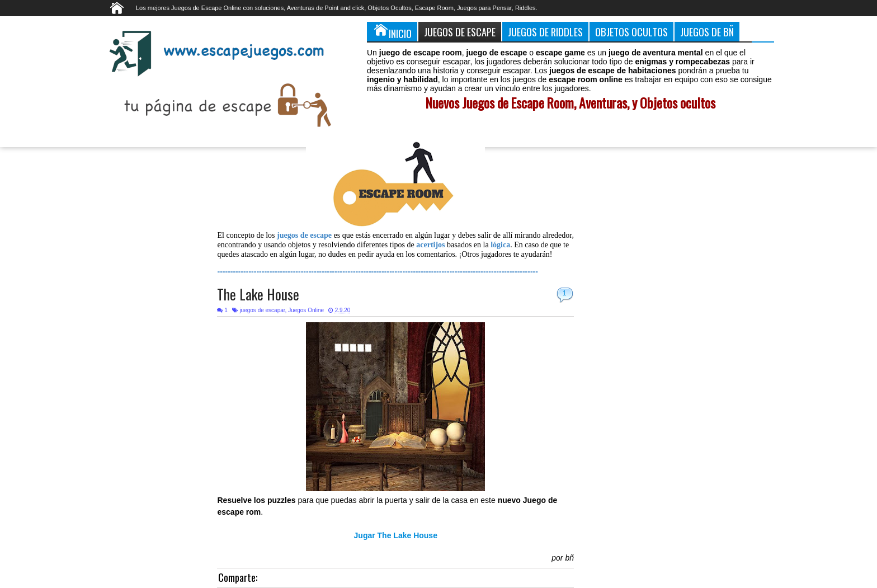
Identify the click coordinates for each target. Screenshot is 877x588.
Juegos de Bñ (707, 32)
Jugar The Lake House (396, 535)
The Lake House (258, 294)
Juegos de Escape (460, 32)
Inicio (392, 31)
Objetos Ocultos (631, 32)
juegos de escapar (262, 310)
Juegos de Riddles (545, 32)
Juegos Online (306, 310)
